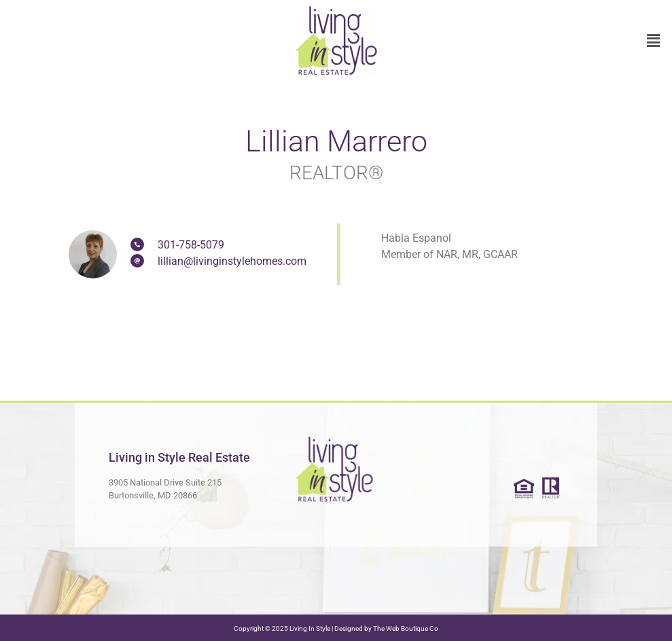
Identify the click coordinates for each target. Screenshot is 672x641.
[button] (654, 41)
